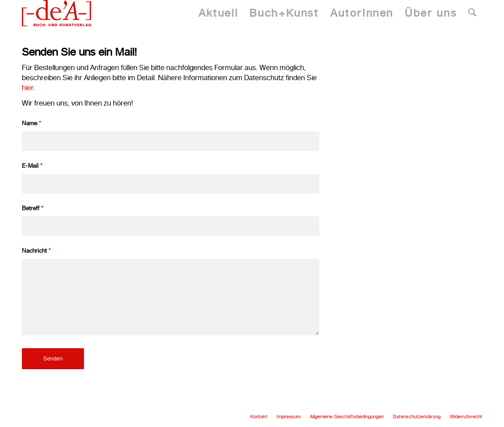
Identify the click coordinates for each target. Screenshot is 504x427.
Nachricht (36, 251)
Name (31, 123)
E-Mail (32, 166)
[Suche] (472, 13)
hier (28, 88)
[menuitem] (218, 13)
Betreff (33, 208)
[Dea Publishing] (56, 13)
